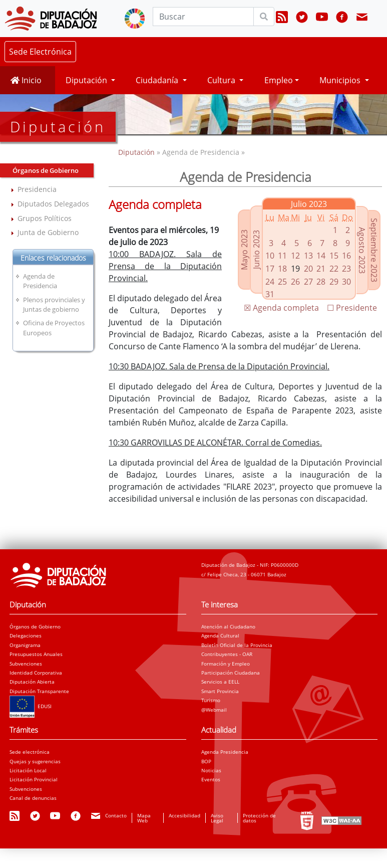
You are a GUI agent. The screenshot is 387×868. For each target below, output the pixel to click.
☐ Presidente (352, 308)
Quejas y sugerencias (35, 761)
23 (346, 269)
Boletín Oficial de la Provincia (237, 645)
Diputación (137, 152)
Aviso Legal (217, 818)
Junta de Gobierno (48, 232)
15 (334, 256)
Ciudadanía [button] (158, 80)
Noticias (211, 770)
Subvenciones (26, 664)
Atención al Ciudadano (228, 626)
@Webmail (214, 710)
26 (295, 282)
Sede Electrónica (40, 52)
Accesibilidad (184, 815)
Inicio (26, 80)
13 (308, 256)
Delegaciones (26, 635)
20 (308, 269)
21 (321, 269)
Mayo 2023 (244, 249)
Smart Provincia (220, 691)
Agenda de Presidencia (40, 281)
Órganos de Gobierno (35, 626)
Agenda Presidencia (225, 752)
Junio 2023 (256, 250)
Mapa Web (144, 818)
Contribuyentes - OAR (227, 654)
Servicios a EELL (220, 682)
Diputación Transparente (39, 691)
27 (308, 282)
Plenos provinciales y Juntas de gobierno (54, 304)
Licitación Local (28, 770)
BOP (206, 761)
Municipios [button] (341, 80)
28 (321, 282)
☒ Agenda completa (281, 308)
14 (321, 256)
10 (270, 256)
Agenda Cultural (220, 635)
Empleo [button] (279, 80)
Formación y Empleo (226, 664)
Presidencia (37, 189)
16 (346, 256)
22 (334, 269)
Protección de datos (259, 818)
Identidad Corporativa (36, 673)
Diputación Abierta (32, 682)
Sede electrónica (30, 752)
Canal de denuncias (33, 798)
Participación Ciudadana (231, 673)
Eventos (211, 779)
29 (334, 282)
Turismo (211, 700)
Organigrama (25, 645)
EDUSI (31, 706)
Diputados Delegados (53, 204)
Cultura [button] (222, 80)
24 (270, 282)
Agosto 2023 (362, 250)
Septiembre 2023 (374, 250)
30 (346, 282)
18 (282, 269)
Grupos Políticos (45, 218)
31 (270, 294)
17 (270, 269)
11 (282, 256)
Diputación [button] (87, 80)
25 (282, 282)
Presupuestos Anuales (36, 654)
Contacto (116, 815)
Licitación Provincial (34, 779)
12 (295, 256)
